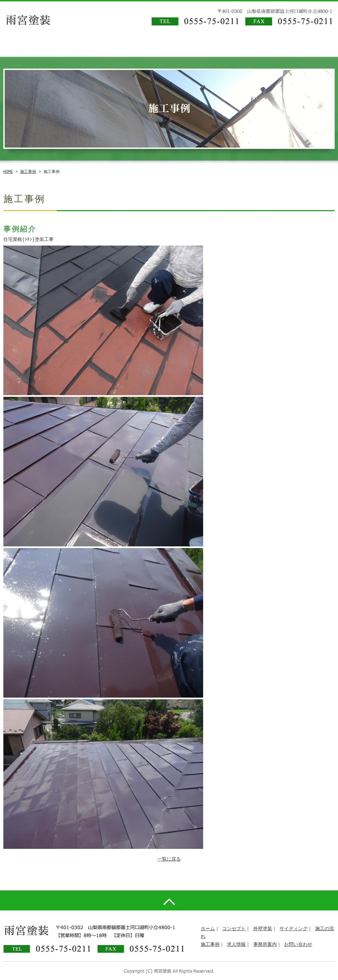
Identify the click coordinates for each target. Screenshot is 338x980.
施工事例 (28, 172)
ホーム (208, 929)
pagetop (169, 900)
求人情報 (236, 945)
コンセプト (234, 929)
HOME (8, 172)
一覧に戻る (169, 859)
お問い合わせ (298, 945)
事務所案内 (265, 945)
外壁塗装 (263, 929)
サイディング (293, 929)
